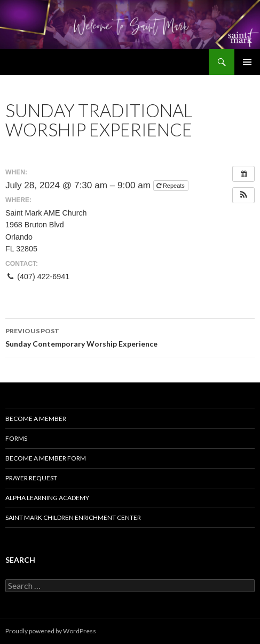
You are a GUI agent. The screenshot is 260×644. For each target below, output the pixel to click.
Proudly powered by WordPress (51, 631)
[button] (243, 195)
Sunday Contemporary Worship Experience (130, 336)
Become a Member (36, 419)
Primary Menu (247, 62)
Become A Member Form (46, 458)
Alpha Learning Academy (47, 498)
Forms (16, 438)
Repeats (171, 186)
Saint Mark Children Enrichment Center (73, 517)
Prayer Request (31, 478)
